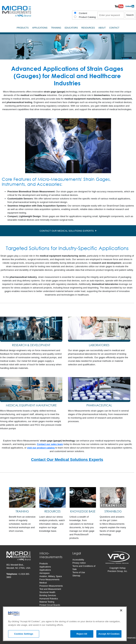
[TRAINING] (22, 497)
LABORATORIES (99, 345)
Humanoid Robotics (49, 599)
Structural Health (47, 592)
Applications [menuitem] (40, 28)
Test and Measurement (50, 589)
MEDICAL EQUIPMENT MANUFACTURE (31, 405)
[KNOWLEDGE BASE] (83, 497)
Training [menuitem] (56, 28)
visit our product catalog (41, 448)
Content (83, 13)
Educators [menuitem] (71, 28)
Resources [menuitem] (88, 28)
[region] (65, 624)
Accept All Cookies (109, 635)
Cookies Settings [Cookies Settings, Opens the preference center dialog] (24, 635)
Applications (45, 567)
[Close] (121, 611)
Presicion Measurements (51, 586)
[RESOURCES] (53, 497)
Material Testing (47, 602)
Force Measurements (49, 580)
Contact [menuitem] (114, 28)
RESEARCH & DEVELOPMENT (31, 345)
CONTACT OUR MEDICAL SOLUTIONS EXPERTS (67, 231)
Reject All (82, 635)
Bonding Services (48, 595)
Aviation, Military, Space (51, 576)
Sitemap (76, 576)
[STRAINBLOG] (113, 497)
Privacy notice (79, 563)
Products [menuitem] (23, 28)
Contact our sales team (50, 444)
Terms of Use (79, 572)
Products (44, 564)
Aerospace (45, 573)
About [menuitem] (102, 28)
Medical (43, 583)
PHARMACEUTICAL (99, 405)
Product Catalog (87, 17)
